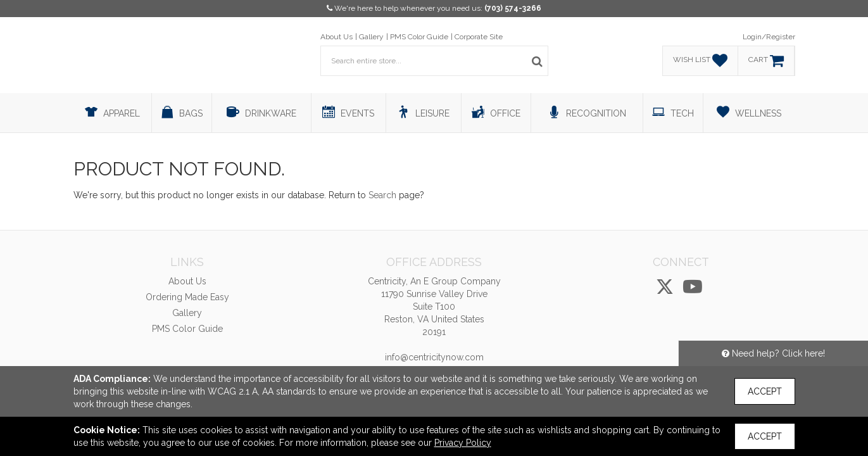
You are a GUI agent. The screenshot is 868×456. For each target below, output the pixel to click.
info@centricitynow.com (434, 357)
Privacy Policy (463, 443)
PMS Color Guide (419, 37)
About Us (337, 37)
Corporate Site (479, 37)
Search (382, 195)
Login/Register (769, 37)
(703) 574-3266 (513, 8)
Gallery (371, 37)
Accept (765, 391)
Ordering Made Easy (187, 297)
